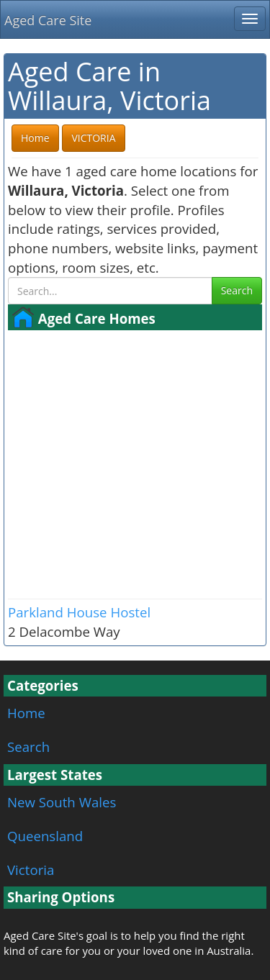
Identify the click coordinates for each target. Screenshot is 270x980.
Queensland (45, 836)
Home (26, 713)
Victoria (31, 870)
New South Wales (62, 802)
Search (237, 290)
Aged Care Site (48, 20)
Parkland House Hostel (79, 612)
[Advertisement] (135, 463)
